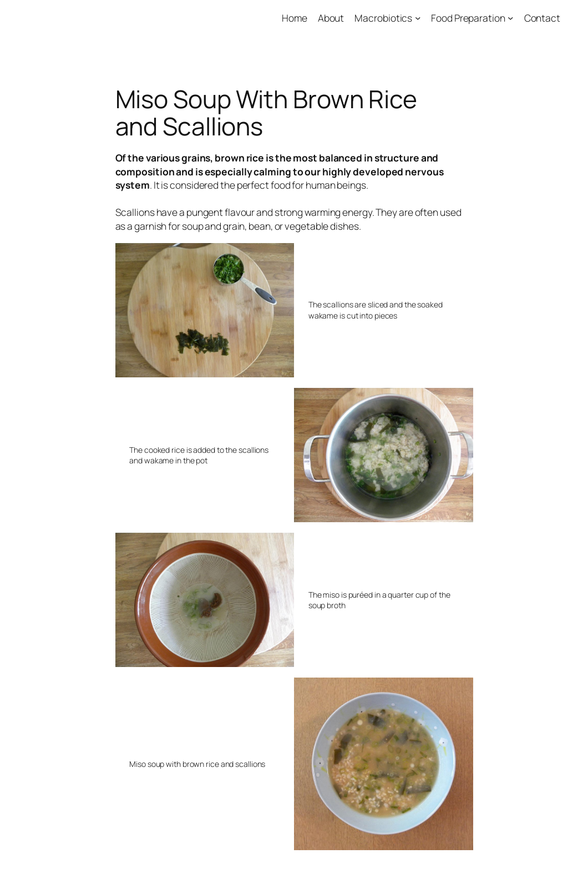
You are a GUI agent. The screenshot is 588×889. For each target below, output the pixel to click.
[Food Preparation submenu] (510, 18)
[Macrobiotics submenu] (418, 18)
